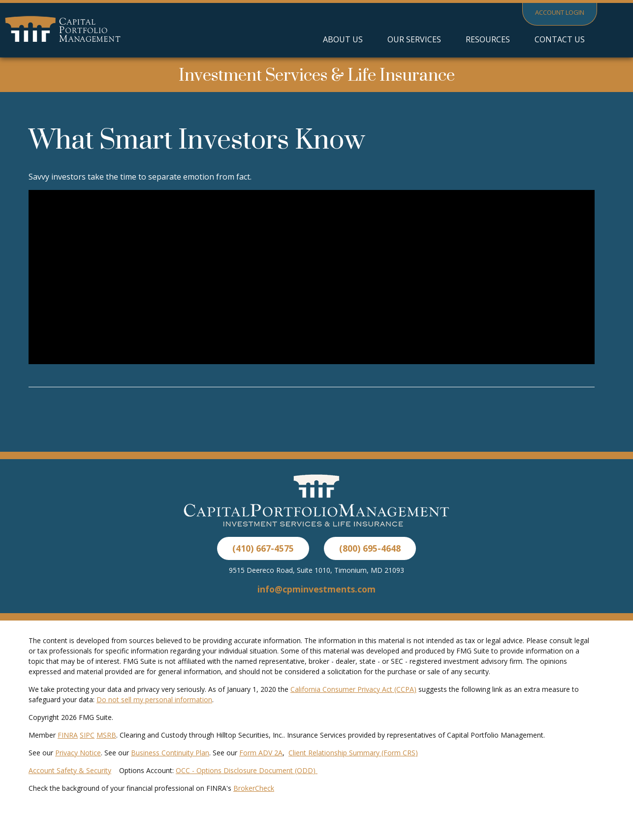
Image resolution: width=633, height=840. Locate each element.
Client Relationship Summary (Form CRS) (353, 753)
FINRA (68, 735)
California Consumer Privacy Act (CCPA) (353, 689)
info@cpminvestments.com (316, 589)
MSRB (106, 735)
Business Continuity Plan (170, 753)
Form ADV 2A (261, 753)
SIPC (87, 735)
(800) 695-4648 (370, 548)
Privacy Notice (78, 753)
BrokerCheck (254, 788)
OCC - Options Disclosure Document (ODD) (247, 770)
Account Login (560, 12)
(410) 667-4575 (263, 548)
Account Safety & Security (70, 770)
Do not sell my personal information (154, 700)
